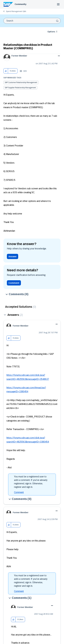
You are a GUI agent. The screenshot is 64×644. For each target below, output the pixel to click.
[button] (6, 71)
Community (20, 4)
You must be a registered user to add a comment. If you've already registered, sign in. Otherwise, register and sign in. (31, 482)
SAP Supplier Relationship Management (20, 88)
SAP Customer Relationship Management (21, 82)
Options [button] (51, 32)
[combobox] (32, 21)
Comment (14, 283)
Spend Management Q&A (16, 11)
